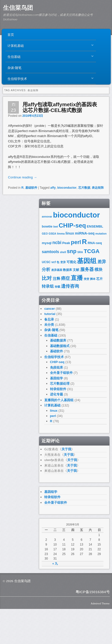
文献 (76, 270)
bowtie (47, 226)
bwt (55, 227)
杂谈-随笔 (14, 67)
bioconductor (67, 188)
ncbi (57, 243)
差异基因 (57, 270)
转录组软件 (58, 389)
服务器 (87, 269)
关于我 (66, 449)
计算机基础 (49, 47)
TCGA (92, 251)
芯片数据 (84, 188)
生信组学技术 (49, 80)
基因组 (87, 261)
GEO (45, 234)
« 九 (55, 564)
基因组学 (56, 378)
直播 (77, 278)
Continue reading (22, 177)
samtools (50, 252)
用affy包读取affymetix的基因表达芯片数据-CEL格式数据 (60, 107)
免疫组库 (56, 367)
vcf (53, 262)
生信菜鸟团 (18, 8)
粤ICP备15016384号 (93, 592)
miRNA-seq (85, 233)
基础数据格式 (60, 346)
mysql (47, 243)
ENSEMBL (95, 226)
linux (70, 233)
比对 (47, 278)
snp (72, 251)
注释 (56, 279)
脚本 (93, 279)
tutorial (50, 314)
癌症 (65, 278)
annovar (47, 217)
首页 (11, 34)
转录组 (48, 286)
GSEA (52, 234)
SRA (80, 252)
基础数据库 (58, 340)
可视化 (71, 262)
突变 (86, 279)
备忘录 (49, 319)
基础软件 (31, 188)
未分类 (49, 325)
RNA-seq (95, 243)
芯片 (99, 279)
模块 (98, 270)
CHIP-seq (72, 225)
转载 (57, 287)
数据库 (67, 270)
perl (76, 242)
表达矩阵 (98, 188)
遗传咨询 (70, 286)
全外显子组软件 (61, 373)
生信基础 (49, 58)
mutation (101, 234)
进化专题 (56, 394)
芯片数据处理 (60, 384)
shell (63, 252)
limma (61, 234)
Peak (66, 243)
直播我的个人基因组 (59, 400)
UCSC (46, 262)
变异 (63, 262)
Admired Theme (100, 604)
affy (53, 188)
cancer (49, 309)
